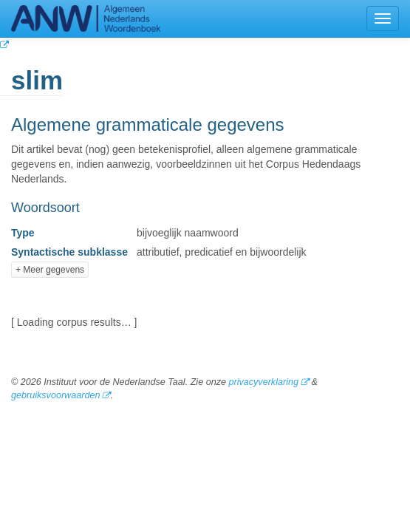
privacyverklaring (263, 382)
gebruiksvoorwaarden (55, 395)
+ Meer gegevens (50, 270)
